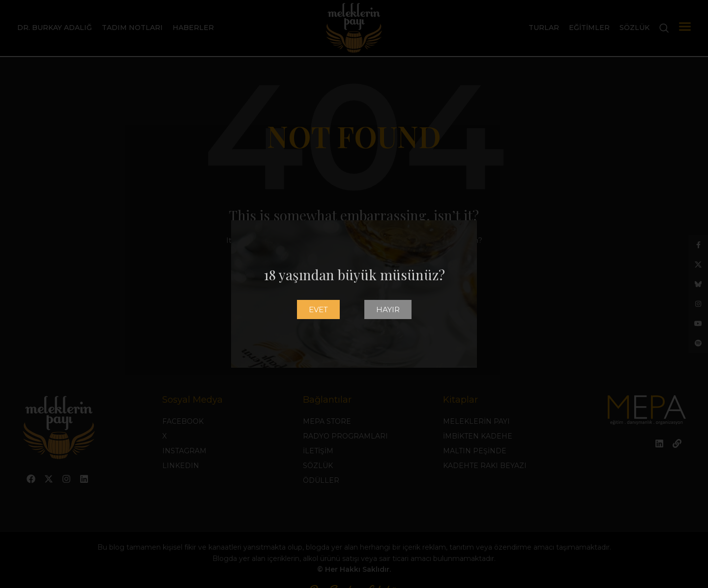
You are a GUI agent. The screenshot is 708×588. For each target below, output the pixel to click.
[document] (354, 294)
